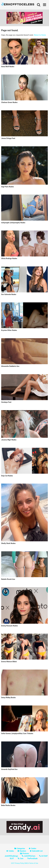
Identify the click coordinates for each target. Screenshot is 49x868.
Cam (22, 858)
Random (23, 851)
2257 (13, 863)
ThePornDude (32, 858)
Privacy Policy (19, 863)
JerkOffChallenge (11, 856)
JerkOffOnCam (30, 856)
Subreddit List (37, 851)
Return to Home (40, 35)
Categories (21, 848)
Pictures (26, 853)
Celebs (34, 848)
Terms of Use (34, 863)
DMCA (27, 863)
